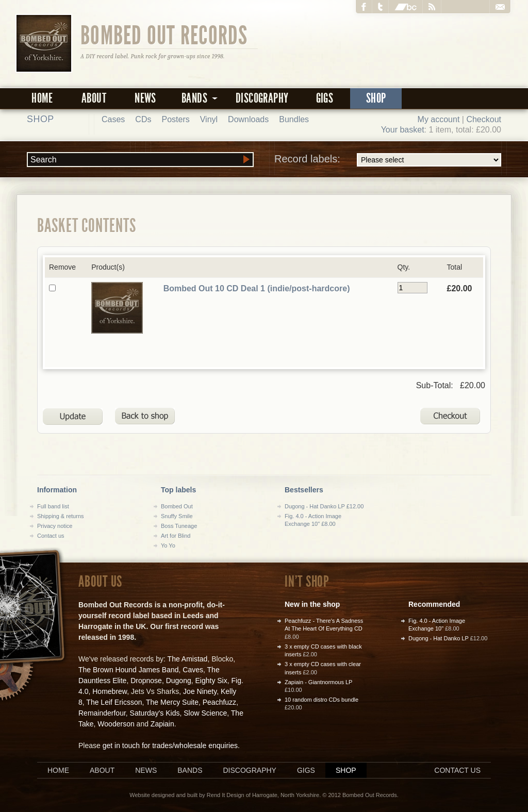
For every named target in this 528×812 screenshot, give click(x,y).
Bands (190, 770)
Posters (175, 119)
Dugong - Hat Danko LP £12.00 (324, 506)
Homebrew (110, 691)
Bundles (294, 119)
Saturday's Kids (155, 713)
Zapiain (162, 724)
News (145, 98)
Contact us (51, 536)
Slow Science (205, 713)
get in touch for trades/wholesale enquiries (170, 745)
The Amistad (188, 659)
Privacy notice (55, 526)
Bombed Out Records (164, 35)
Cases (113, 119)
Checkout (484, 119)
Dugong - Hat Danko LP (439, 638)
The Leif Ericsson (114, 702)
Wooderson (116, 724)
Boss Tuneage (179, 526)
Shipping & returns (61, 516)
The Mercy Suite (172, 702)
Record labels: (388, 160)
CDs (143, 119)
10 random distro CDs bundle (321, 700)
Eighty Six (211, 681)
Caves (193, 670)
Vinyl (209, 119)
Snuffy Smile (177, 516)
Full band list (53, 506)
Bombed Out (177, 506)
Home (42, 98)
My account (439, 119)
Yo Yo (168, 545)
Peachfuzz (219, 702)
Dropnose (146, 681)
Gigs (325, 98)
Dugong (179, 681)
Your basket (403, 130)
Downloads (248, 119)
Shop (376, 98)
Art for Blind (176, 536)
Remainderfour (102, 713)
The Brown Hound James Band (129, 670)
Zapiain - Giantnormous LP (318, 682)
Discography (262, 98)
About (94, 98)
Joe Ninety (200, 691)
